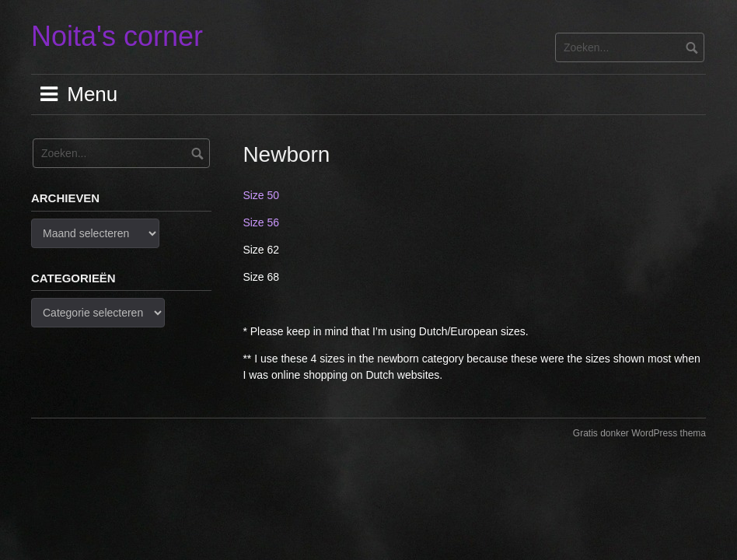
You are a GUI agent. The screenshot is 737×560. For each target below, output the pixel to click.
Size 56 (261, 222)
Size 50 (261, 195)
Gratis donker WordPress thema (639, 433)
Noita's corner (117, 36)
